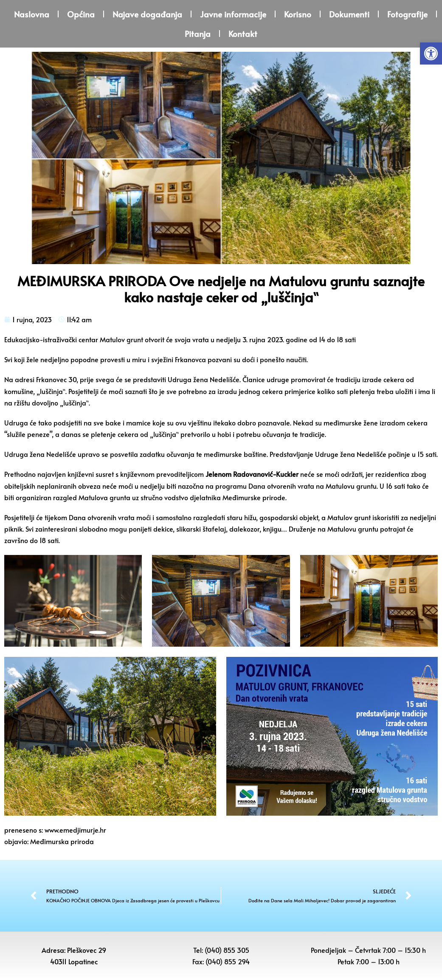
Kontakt (243, 34)
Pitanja (198, 34)
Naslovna (32, 14)
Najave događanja (147, 14)
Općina (81, 14)
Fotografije (407, 14)
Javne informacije (233, 14)
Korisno (298, 14)
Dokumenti (349, 14)
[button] (431, 54)
